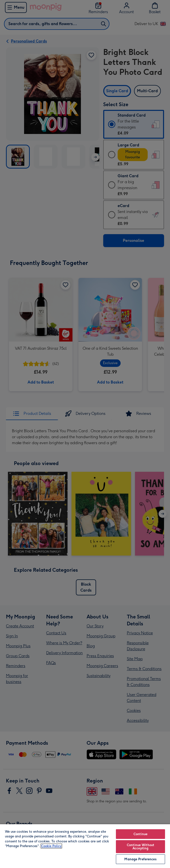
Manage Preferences (140, 859)
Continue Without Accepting (140, 847)
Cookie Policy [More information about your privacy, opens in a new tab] (51, 846)
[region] (85, 846)
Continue (140, 834)
